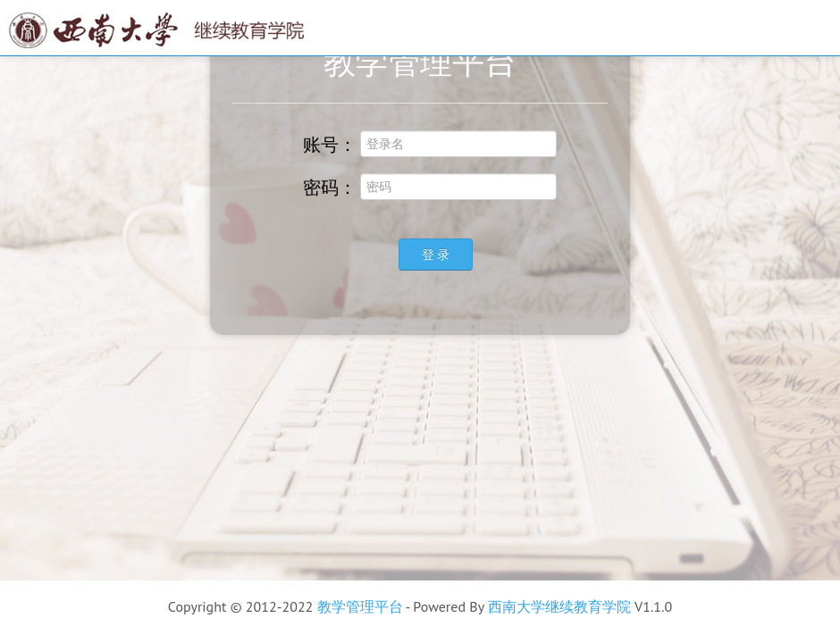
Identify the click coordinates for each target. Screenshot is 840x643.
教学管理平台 (360, 606)
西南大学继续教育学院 (559, 606)
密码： (320, 187)
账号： (320, 144)
